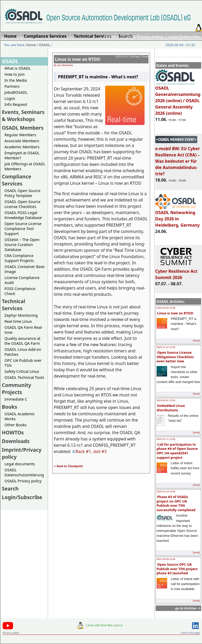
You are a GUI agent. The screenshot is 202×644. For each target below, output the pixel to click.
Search (10, 489)
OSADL (45, 45)
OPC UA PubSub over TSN (23, 363)
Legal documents (20, 464)
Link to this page (190, 633)
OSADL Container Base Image (25, 269)
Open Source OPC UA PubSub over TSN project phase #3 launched (177, 569)
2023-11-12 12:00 (166, 347)
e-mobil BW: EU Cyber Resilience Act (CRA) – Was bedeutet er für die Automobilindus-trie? (178, 159)
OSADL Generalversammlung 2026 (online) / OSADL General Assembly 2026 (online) (178, 98)
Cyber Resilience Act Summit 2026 (176, 272)
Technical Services (14, 305)
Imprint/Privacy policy (142, 36)
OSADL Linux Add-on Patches (23, 352)
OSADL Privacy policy (23, 481)
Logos (10, 98)
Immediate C (16, 399)
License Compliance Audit (22, 280)
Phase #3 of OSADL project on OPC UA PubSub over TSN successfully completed (176, 503)
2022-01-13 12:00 (166, 492)
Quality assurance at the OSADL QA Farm (22, 341)
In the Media (16, 80)
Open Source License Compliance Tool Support (23, 229)
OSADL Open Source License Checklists (22, 204)
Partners (12, 86)
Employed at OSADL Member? (22, 155)
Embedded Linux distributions (171, 408)
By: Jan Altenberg (63, 65)
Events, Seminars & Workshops (23, 116)
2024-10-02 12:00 (166, 308)
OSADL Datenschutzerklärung (24, 472)
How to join (15, 74)
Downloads (16, 441)
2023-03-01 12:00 (166, 400)
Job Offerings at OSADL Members (25, 166)
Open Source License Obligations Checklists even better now (175, 357)
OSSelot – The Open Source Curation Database (22, 245)
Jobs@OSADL (16, 92)
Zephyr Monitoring (21, 315)
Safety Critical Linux (22, 371)
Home (110, 36)
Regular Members (20, 135)
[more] (196, 341)
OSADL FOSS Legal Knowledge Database (23, 215)
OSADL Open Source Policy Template (22, 193)
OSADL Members (23, 128)
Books (9, 407)
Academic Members (22, 147)
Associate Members (22, 141)
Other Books (15, 425)
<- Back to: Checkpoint (68, 466)
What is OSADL (18, 68)
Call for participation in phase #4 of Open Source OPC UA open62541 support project (177, 451)
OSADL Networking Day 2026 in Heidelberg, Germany (178, 216)
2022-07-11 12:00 (166, 439)
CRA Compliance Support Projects (19, 258)
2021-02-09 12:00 (166, 559)
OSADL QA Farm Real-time (24, 330)
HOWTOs (13, 432)
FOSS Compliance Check (20, 291)
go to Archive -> (188, 608)
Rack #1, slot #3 (89, 451)
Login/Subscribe (184, 36)
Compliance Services (17, 180)
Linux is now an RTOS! (175, 313)
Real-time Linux (18, 321)
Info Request (16, 104)
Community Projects (17, 389)
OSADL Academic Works (20, 416)
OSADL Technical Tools (24, 377)
